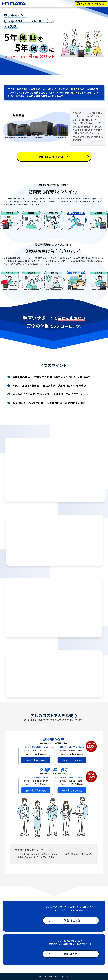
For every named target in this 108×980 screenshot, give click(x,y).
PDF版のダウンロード (54, 157)
